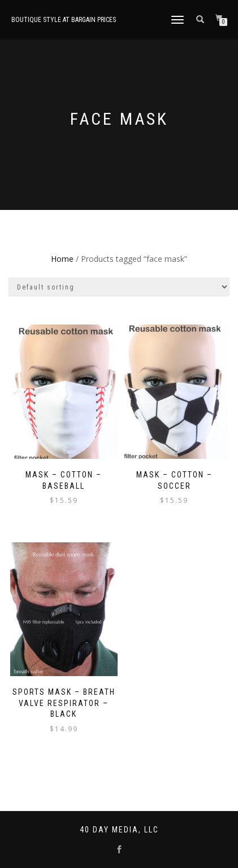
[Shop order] (119, 287)
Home (62, 259)
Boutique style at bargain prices (64, 20)
